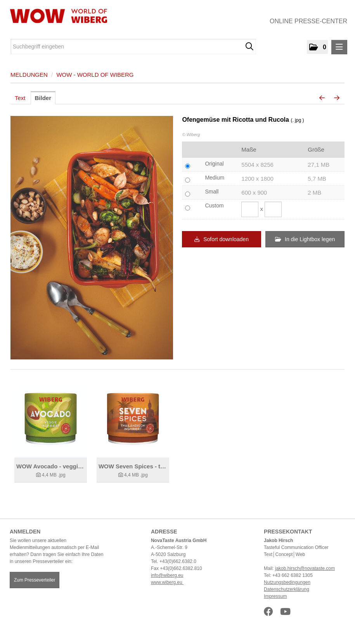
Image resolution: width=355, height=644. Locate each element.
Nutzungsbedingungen (287, 582)
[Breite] (250, 209)
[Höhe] (273, 209)
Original (214, 164)
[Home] (55, 16)
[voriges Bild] (322, 98)
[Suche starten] (249, 47)
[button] (317, 47)
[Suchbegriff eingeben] (133, 47)
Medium (215, 178)
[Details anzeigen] (51, 421)
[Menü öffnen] (339, 47)
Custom (214, 205)
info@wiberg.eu (167, 575)
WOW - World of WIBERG (95, 75)
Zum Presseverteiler (35, 580)
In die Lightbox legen (305, 239)
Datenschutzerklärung (287, 589)
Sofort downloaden (222, 239)
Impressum (275, 596)
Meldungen (29, 75)
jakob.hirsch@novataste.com (305, 568)
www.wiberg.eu (167, 582)
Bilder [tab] (43, 98)
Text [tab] (20, 98)
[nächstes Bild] (337, 98)
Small (212, 192)
